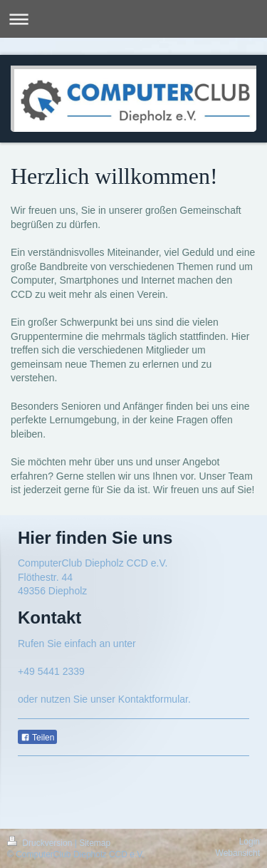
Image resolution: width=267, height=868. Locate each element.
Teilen (37, 738)
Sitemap (95, 843)
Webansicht (238, 853)
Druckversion (41, 843)
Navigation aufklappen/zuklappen (133, 19)
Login (250, 842)
